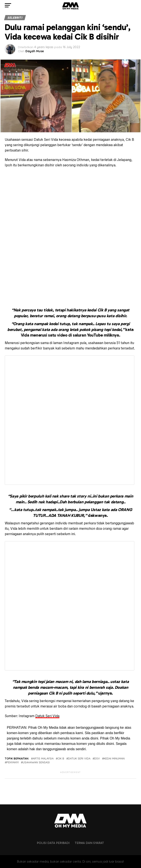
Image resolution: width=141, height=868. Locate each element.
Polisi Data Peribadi (53, 843)
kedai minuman (114, 759)
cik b (61, 759)
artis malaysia (43, 759)
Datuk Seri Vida (47, 716)
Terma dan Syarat (89, 843)
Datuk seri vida (79, 759)
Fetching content (70, 420)
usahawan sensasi (36, 762)
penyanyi (13, 762)
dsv (97, 759)
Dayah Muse (35, 51)
